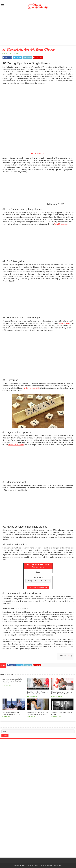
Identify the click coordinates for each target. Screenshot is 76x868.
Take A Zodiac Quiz (38, 154)
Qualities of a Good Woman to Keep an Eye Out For (38, 693)
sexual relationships (16, 445)
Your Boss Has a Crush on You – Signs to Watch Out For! (13, 713)
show (69, 656)
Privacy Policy (58, 865)
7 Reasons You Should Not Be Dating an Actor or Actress (37, 713)
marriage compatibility (31, 388)
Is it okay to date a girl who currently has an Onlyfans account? (12, 681)
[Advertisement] (38, 26)
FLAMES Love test (61, 224)
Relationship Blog (8, 54)
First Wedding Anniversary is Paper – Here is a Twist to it (62, 693)
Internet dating (65, 323)
